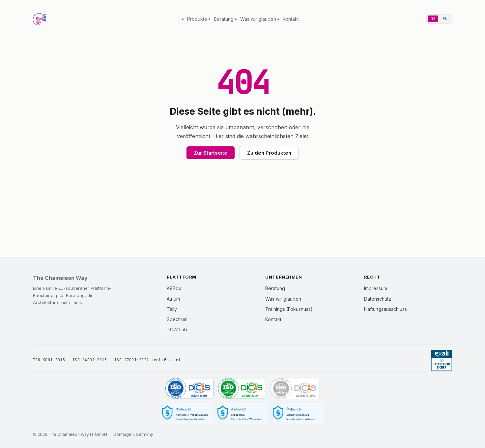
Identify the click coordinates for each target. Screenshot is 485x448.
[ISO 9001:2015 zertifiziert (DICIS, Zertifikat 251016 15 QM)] (189, 389)
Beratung (224, 19)
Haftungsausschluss (385, 309)
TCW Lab (177, 329)
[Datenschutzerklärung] (187, 414)
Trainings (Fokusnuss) (289, 309)
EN (445, 19)
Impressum (376, 288)
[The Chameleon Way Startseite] (40, 19)
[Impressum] (242, 414)
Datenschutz (378, 299)
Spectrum (177, 319)
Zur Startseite (211, 153)
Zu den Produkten (269, 153)
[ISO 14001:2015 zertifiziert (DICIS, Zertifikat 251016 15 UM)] (242, 389)
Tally (172, 309)
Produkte (197, 19)
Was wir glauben (258, 19)
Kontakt (291, 19)
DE (433, 19)
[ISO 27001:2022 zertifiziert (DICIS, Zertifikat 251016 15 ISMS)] (295, 389)
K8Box (174, 288)
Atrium (173, 299)
